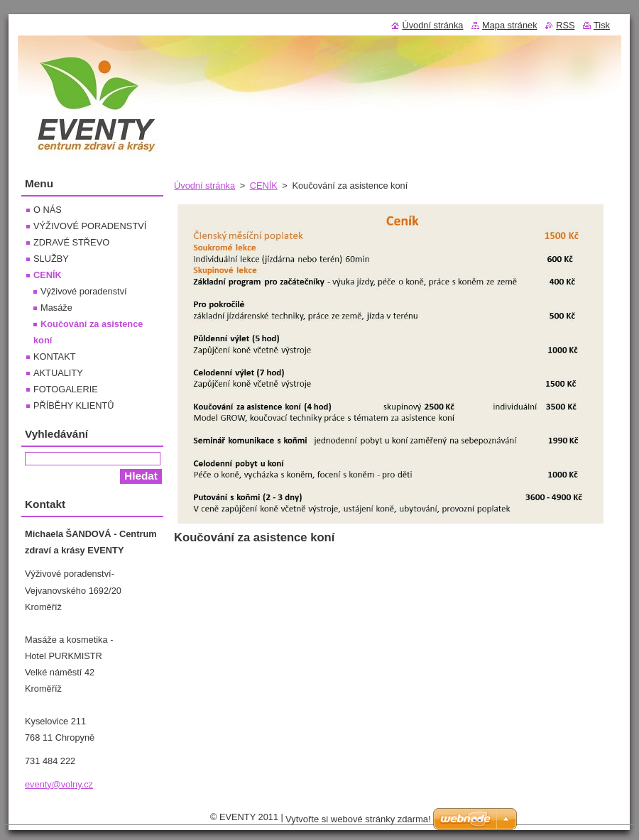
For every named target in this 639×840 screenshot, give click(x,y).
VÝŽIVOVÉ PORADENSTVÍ (90, 226)
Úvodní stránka (204, 186)
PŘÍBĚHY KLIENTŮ (74, 405)
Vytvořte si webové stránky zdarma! (358, 819)
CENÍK (264, 186)
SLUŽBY (51, 259)
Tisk (602, 25)
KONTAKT (55, 357)
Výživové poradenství (84, 291)
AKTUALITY (58, 373)
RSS (565, 25)
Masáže (56, 308)
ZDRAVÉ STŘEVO (71, 242)
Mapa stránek (510, 25)
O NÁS (48, 210)
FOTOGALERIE (66, 389)
